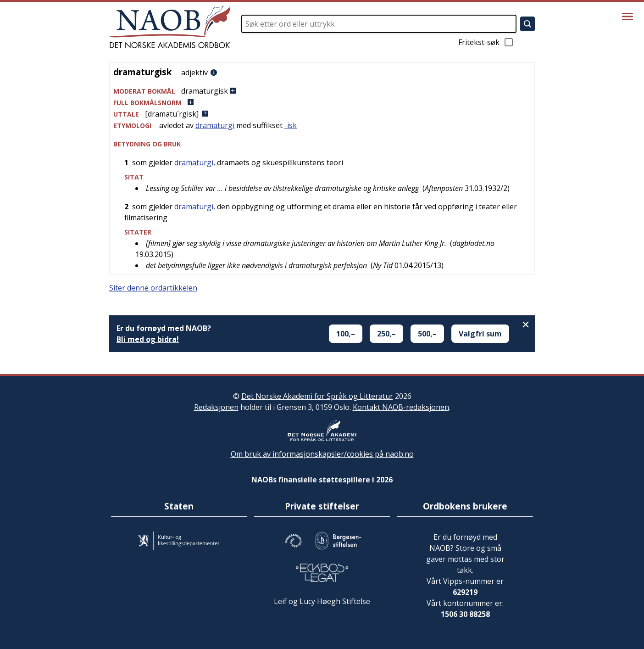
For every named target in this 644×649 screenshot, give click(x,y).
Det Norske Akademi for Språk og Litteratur (317, 396)
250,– (386, 334)
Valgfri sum (480, 334)
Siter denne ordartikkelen (153, 288)
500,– (427, 334)
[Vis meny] (627, 17)
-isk (291, 125)
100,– (346, 334)
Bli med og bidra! (148, 339)
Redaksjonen (216, 407)
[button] (322, 91)
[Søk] (527, 24)
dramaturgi (215, 125)
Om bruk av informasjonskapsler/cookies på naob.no (322, 454)
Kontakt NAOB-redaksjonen (401, 407)
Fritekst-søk (486, 42)
